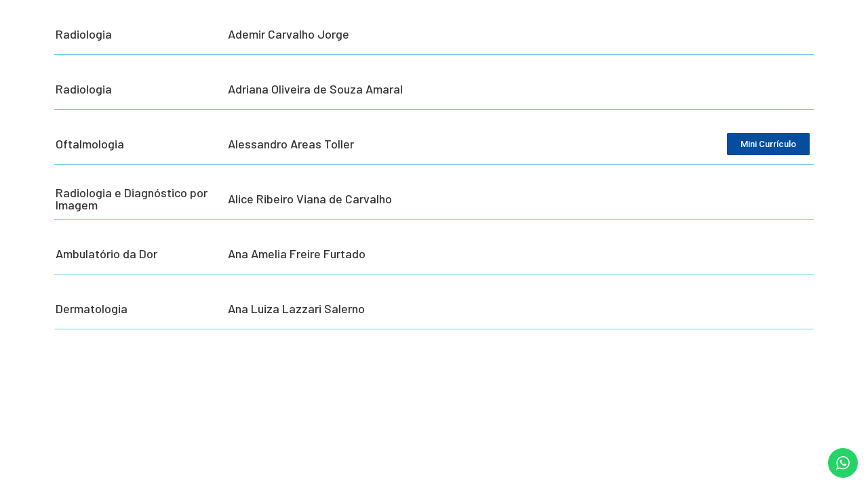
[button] (839, 469)
